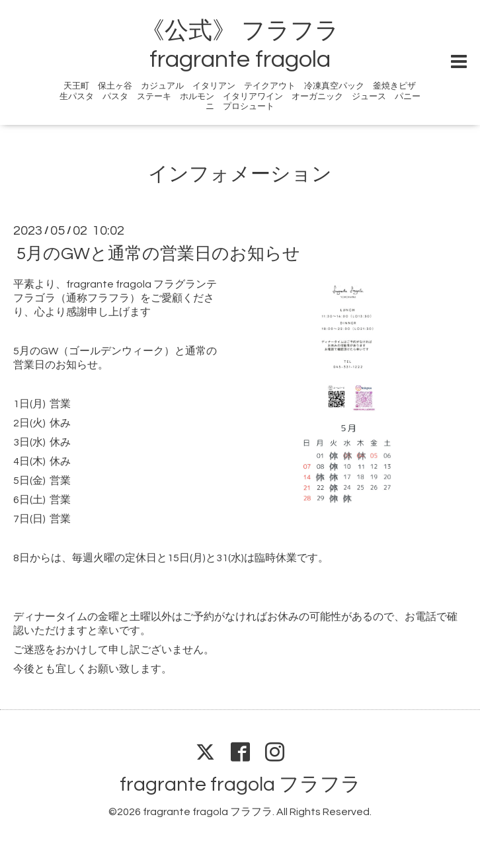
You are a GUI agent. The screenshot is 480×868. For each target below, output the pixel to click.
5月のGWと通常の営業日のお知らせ (158, 254)
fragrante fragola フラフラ (240, 784)
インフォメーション (240, 174)
